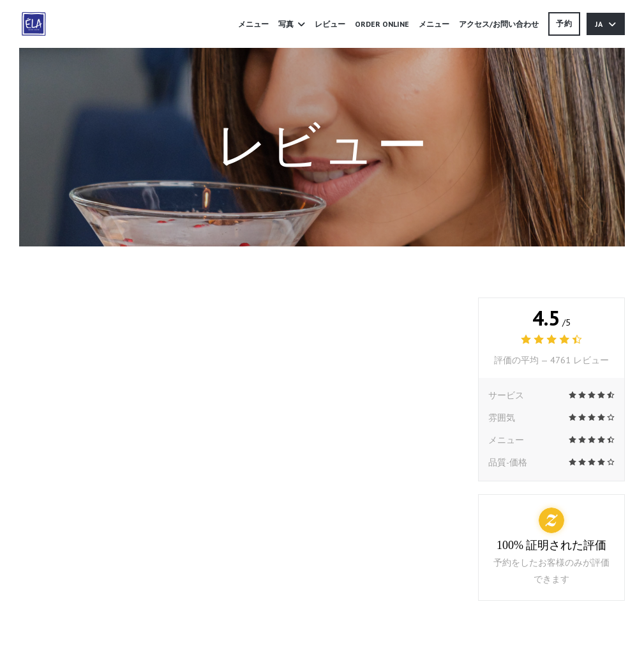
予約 (564, 23)
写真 (292, 24)
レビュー (330, 24)
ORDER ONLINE (382, 23)
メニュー (253, 24)
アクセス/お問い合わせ (499, 24)
